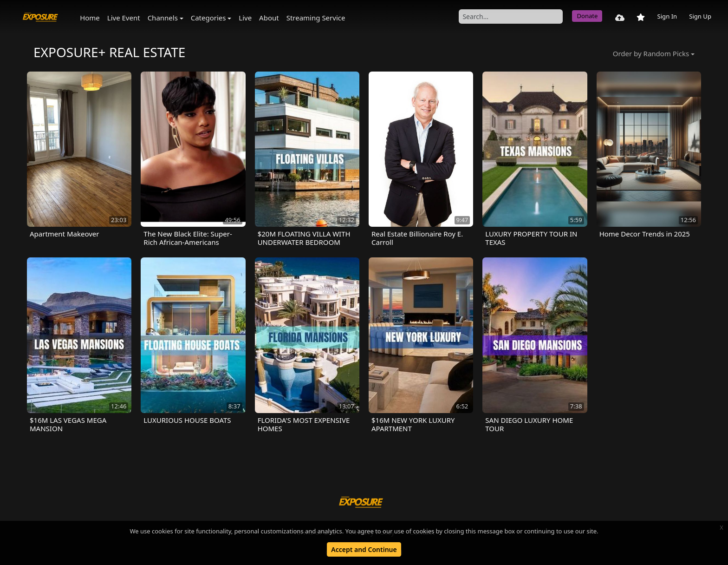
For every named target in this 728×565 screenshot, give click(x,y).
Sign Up (700, 16)
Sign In (667, 16)
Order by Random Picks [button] (651, 53)
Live (245, 18)
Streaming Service (316, 18)
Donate (587, 16)
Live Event (124, 18)
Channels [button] (163, 18)
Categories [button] (208, 18)
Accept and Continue (364, 549)
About (269, 18)
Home (90, 18)
